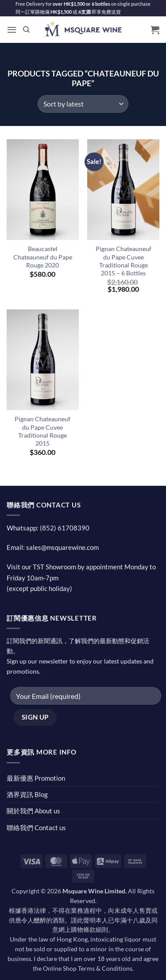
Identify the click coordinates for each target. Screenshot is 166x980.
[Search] (26, 30)
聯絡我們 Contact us (36, 827)
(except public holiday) (39, 588)
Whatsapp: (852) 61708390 (48, 528)
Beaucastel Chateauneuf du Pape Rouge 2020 (43, 257)
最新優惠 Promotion (36, 778)
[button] (12, 30)
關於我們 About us (33, 811)
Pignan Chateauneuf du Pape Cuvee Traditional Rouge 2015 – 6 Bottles (124, 261)
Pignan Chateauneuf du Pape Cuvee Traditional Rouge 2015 (42, 431)
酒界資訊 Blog (27, 794)
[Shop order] (83, 104)
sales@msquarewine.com (62, 547)
